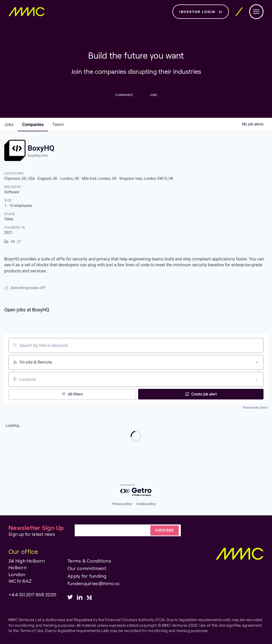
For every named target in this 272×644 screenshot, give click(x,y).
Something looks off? (25, 288)
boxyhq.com (38, 155)
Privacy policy (122, 504)
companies (33, 125)
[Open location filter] (257, 379)
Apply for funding (87, 576)
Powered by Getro (255, 408)
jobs (9, 125)
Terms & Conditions (89, 561)
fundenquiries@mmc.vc (94, 583)
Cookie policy (146, 504)
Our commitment (87, 568)
